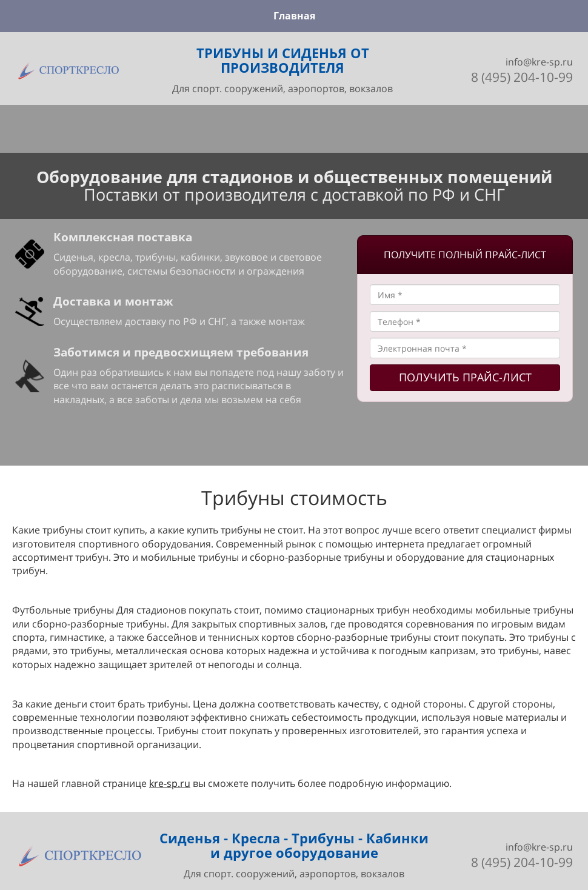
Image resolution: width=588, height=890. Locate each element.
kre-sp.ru (170, 783)
